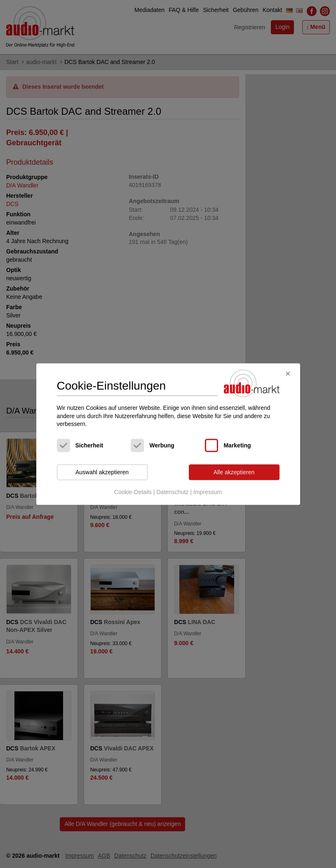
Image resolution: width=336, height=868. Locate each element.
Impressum (208, 492)
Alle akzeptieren (234, 472)
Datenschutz (172, 492)
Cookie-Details (133, 492)
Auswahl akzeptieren (102, 472)
